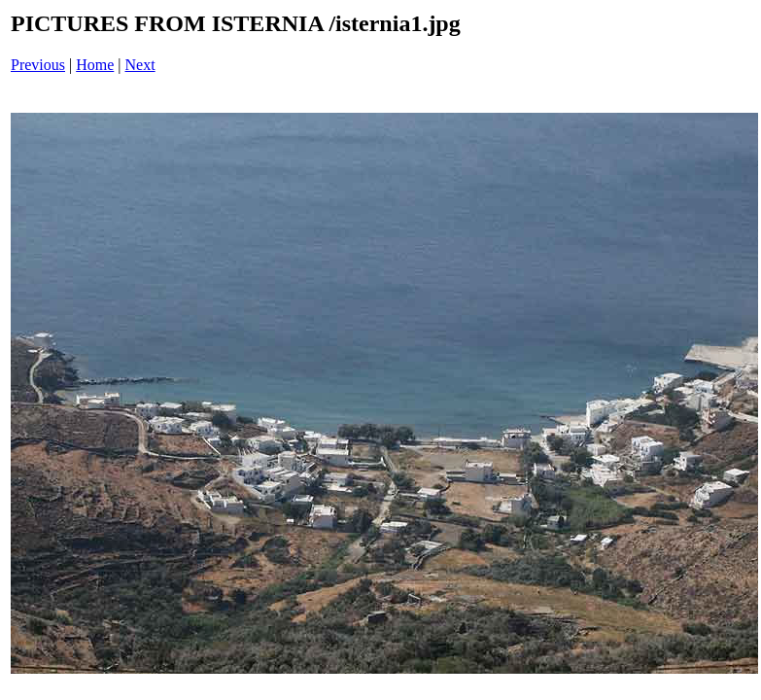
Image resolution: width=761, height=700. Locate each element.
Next (140, 65)
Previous (38, 65)
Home (95, 65)
